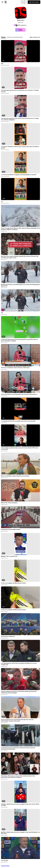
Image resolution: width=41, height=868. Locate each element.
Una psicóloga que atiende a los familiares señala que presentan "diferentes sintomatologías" (19, 692)
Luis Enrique (5, 860)
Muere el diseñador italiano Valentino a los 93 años (15, 476)
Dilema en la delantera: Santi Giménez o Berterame (15, 368)
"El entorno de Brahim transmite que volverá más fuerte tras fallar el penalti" (20, 147)
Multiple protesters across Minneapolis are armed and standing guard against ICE (20, 285)
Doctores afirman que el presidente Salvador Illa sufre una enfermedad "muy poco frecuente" (17, 720)
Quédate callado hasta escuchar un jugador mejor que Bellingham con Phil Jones (20, 833)
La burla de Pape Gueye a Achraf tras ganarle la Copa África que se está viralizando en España (19, 340)
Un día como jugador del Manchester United (13, 583)
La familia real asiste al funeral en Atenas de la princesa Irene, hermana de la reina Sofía (18, 748)
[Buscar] (23, 2)
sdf (2, 313)
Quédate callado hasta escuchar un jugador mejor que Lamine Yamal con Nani (20, 805)
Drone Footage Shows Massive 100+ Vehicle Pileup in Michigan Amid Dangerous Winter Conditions (20, 229)
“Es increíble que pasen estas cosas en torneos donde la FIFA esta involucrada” (19, 449)
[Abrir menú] (2, 2)
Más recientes (35, 37)
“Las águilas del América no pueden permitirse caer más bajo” (18, 421)
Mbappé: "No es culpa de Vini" (9, 556)
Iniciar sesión (34, 2)
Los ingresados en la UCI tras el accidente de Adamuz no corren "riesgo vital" (19, 664)
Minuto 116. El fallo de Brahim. (9, 503)
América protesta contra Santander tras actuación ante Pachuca (19, 394)
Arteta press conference (8, 637)
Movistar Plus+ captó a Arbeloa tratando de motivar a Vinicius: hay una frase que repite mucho (20, 257)
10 (9, 866)
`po (2, 201)
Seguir (20, 30)
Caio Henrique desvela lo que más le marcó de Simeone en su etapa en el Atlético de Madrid (20, 119)
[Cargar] (26, 2)
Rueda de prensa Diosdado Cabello (11, 530)
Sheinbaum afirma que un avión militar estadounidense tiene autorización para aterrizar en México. (18, 777)
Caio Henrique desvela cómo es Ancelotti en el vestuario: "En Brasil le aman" (20, 91)
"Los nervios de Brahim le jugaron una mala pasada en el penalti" (19, 175)
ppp (2, 64)
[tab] (3, 37)
